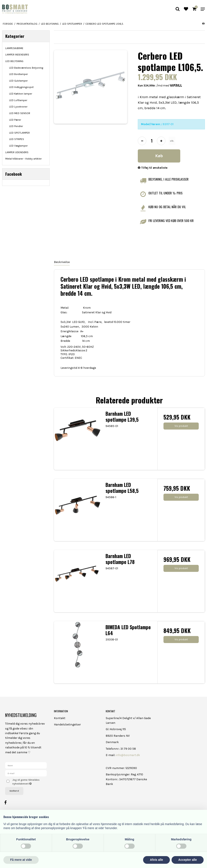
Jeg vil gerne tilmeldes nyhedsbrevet (29, 782)
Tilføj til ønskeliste (153, 168)
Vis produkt (181, 426)
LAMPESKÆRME (14, 48)
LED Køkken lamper (21, 94)
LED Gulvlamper (18, 81)
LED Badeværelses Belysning (26, 68)
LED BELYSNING (14, 61)
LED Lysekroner (18, 107)
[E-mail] (26, 773)
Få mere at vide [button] (21, 860)
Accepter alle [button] (188, 860)
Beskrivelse (62, 262)
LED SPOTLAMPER (19, 133)
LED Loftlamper (18, 100)
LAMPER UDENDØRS (17, 152)
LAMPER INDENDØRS (17, 55)
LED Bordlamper (18, 74)
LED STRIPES (17, 139)
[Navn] (26, 765)
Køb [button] (159, 156)
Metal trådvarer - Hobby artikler (23, 159)
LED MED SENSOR (20, 113)
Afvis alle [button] (156, 860)
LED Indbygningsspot (21, 87)
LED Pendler (16, 126)
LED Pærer (15, 120)
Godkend (14, 791)
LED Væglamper (18, 146)
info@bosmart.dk (128, 755)
